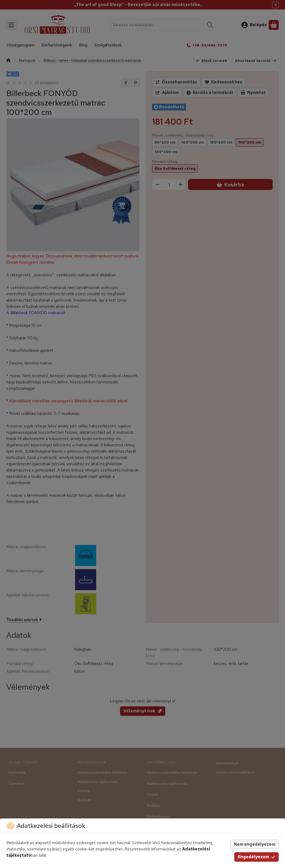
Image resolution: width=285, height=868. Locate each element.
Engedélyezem (256, 857)
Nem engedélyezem (255, 844)
